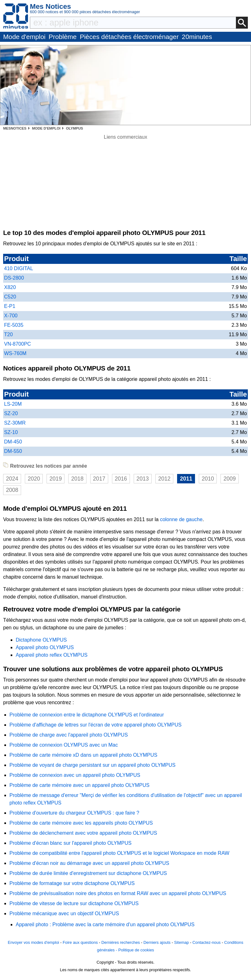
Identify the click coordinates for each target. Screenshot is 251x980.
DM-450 (13, 442)
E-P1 (10, 306)
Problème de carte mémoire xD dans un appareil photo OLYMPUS (83, 755)
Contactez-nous (207, 942)
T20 (8, 334)
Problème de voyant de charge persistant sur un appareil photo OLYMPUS (92, 765)
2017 (99, 479)
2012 (164, 479)
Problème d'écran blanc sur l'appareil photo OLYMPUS (70, 843)
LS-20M (13, 404)
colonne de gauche (181, 519)
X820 (10, 287)
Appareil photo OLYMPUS (45, 647)
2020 (34, 479)
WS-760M (15, 353)
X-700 (11, 316)
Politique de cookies (136, 950)
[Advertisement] (125, 185)
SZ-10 (11, 432)
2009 (229, 479)
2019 (56, 479)
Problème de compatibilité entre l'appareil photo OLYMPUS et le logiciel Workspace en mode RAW (119, 853)
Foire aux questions (80, 942)
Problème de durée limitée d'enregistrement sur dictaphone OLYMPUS (88, 873)
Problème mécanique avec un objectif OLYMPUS (64, 913)
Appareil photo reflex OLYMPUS (52, 655)
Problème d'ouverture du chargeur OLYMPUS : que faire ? (74, 813)
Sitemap (181, 942)
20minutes (197, 37)
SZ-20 (11, 413)
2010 (208, 479)
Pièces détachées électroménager (129, 37)
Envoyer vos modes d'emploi (33, 942)
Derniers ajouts (157, 942)
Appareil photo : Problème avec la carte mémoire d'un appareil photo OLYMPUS (105, 924)
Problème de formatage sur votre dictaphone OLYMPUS (72, 883)
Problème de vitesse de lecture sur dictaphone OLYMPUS (74, 903)
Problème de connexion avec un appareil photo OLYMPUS (75, 775)
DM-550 (13, 451)
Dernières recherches (120, 942)
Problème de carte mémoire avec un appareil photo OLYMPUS (79, 785)
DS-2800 (14, 278)
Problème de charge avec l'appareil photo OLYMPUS (69, 735)
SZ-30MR (15, 423)
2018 (77, 479)
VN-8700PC (17, 344)
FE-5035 (14, 325)
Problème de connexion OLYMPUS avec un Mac (64, 745)
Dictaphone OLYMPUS (41, 640)
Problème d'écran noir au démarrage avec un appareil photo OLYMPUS (89, 863)
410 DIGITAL (19, 268)
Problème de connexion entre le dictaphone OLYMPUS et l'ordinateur (87, 715)
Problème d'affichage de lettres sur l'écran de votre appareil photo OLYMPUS (95, 725)
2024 (12, 479)
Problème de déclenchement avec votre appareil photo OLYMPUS (83, 833)
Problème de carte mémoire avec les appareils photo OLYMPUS (81, 823)
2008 (12, 490)
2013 (143, 479)
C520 (10, 297)
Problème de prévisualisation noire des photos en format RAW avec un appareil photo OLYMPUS (118, 893)
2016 (121, 479)
